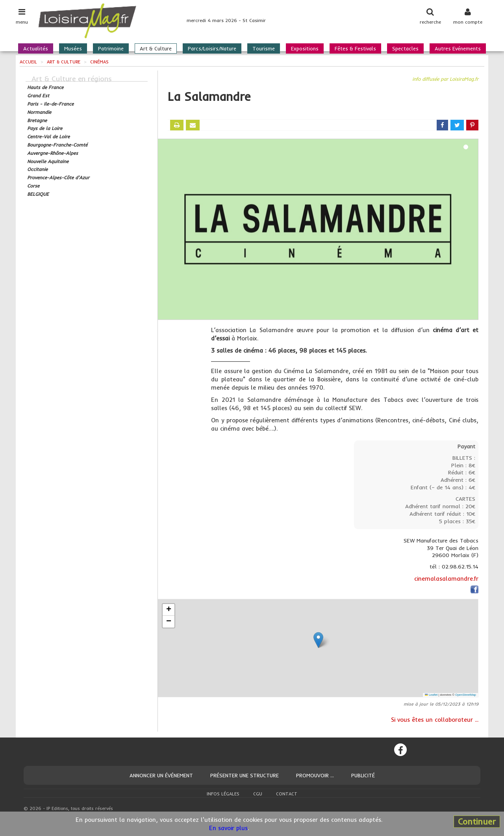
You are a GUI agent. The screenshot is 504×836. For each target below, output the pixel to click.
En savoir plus (228, 828)
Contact (287, 794)
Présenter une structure (245, 775)
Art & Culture (156, 48)
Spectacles (405, 48)
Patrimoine (111, 48)
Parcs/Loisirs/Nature (212, 48)
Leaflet (431, 695)
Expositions (305, 48)
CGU (258, 794)
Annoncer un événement (161, 775)
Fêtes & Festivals (355, 48)
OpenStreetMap (466, 695)
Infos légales (223, 794)
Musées (73, 48)
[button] (318, 640)
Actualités (36, 48)
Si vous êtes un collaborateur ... (435, 720)
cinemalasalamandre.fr (446, 579)
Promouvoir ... (315, 775)
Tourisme (264, 48)
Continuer (477, 821)
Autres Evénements (458, 48)
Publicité (363, 775)
